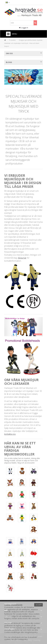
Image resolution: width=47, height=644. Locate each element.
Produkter (12, 40)
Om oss (9, 53)
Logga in (24, 28)
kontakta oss (10, 434)
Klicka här (22, 258)
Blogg (9, 62)
